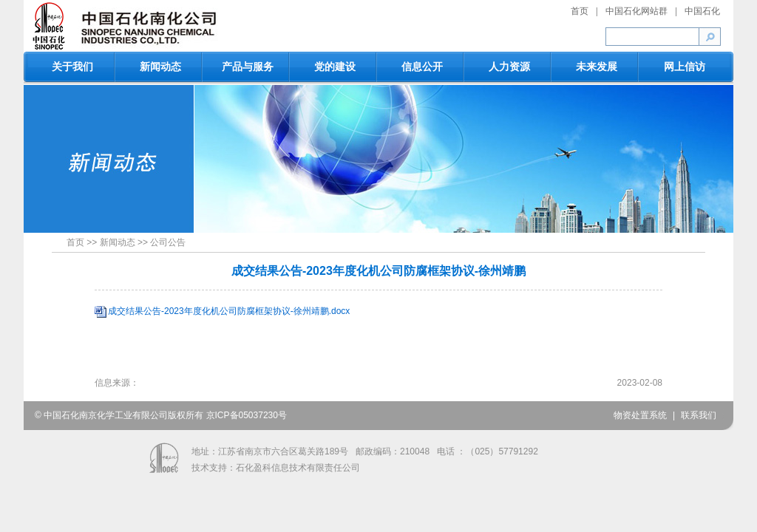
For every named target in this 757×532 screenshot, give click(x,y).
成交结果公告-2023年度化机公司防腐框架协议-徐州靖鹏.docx (229, 311)
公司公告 (168, 242)
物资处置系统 (640, 415)
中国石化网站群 (637, 11)
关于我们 (72, 66)
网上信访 (685, 66)
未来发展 (597, 66)
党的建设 (335, 66)
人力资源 (509, 66)
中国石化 (702, 11)
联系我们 (699, 415)
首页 (580, 11)
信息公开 (422, 66)
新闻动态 (160, 66)
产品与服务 (248, 66)
